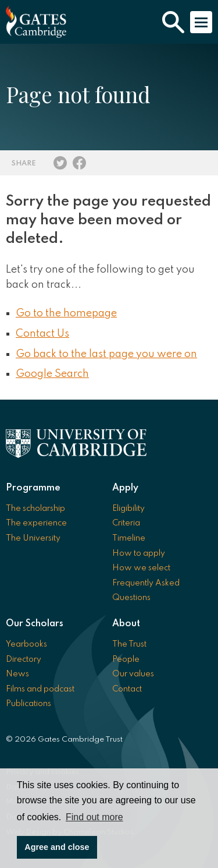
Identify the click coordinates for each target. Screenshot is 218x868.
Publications (28, 704)
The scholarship (35, 509)
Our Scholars (35, 624)
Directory (24, 659)
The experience (36, 523)
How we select (141, 568)
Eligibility (128, 509)
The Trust (129, 644)
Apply (125, 488)
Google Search (52, 374)
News (17, 674)
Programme (33, 488)
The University (33, 538)
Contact (127, 689)
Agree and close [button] (57, 847)
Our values (133, 674)
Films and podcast (40, 689)
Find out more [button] (94, 817)
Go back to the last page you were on (106, 354)
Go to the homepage (66, 313)
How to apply (139, 553)
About (126, 624)
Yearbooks (26, 644)
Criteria (126, 523)
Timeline (129, 538)
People (126, 659)
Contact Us (42, 334)
